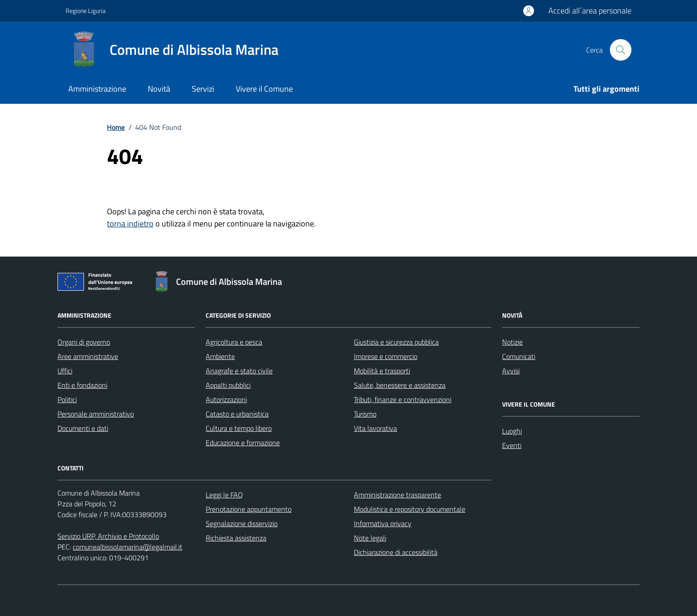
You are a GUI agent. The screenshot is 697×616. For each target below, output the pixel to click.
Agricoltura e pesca (234, 342)
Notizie (512, 342)
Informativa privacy (383, 523)
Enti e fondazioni (82, 385)
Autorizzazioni (226, 399)
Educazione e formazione (243, 443)
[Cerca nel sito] (621, 50)
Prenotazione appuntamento (249, 509)
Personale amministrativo (96, 414)
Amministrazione (97, 89)
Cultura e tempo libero (239, 428)
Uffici (65, 371)
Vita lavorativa (375, 428)
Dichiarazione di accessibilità (396, 552)
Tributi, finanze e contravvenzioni (403, 399)
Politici (67, 399)
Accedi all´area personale (590, 11)
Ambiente (220, 356)
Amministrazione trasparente (397, 495)
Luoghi (512, 431)
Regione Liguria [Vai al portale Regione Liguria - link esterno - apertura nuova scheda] (86, 11)
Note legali (370, 538)
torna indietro (130, 224)
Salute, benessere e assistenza (400, 385)
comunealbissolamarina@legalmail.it (128, 547)
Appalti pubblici (228, 385)
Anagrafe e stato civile (239, 371)
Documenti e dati (83, 428)
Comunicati (519, 356)
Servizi (203, 89)
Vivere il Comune (264, 89)
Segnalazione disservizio (242, 523)
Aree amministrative (88, 356)
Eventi (512, 445)
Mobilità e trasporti (382, 371)
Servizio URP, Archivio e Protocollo (108, 536)
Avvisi (511, 371)
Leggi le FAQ (224, 495)
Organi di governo (84, 342)
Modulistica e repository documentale (410, 509)
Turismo (365, 414)
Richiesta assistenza (236, 538)
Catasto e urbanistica (237, 414)
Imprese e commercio (386, 356)
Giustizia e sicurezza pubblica (396, 342)
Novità (159, 89)
